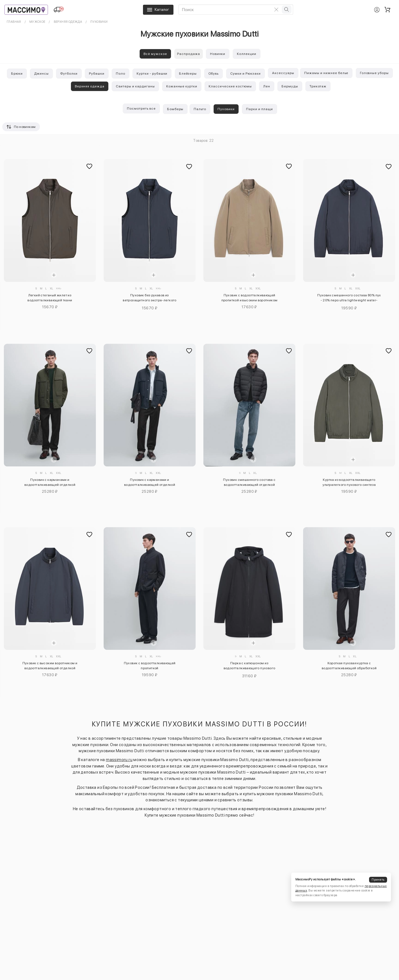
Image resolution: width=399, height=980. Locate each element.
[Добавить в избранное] (89, 166)
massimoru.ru (119, 760)
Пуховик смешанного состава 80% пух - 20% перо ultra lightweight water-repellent (349, 299)
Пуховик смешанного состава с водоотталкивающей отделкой (249, 482)
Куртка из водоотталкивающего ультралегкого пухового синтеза (349, 482)
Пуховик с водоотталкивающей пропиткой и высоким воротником (250, 298)
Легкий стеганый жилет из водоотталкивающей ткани (50, 298)
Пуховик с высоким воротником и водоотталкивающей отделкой (50, 666)
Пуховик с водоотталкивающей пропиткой (150, 666)
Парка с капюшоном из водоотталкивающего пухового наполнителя (250, 666)
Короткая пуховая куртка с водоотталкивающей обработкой (349, 666)
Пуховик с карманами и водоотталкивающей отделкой (50, 482)
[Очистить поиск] (276, 9)
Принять (378, 880)
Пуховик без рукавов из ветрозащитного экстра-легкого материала (150, 299)
